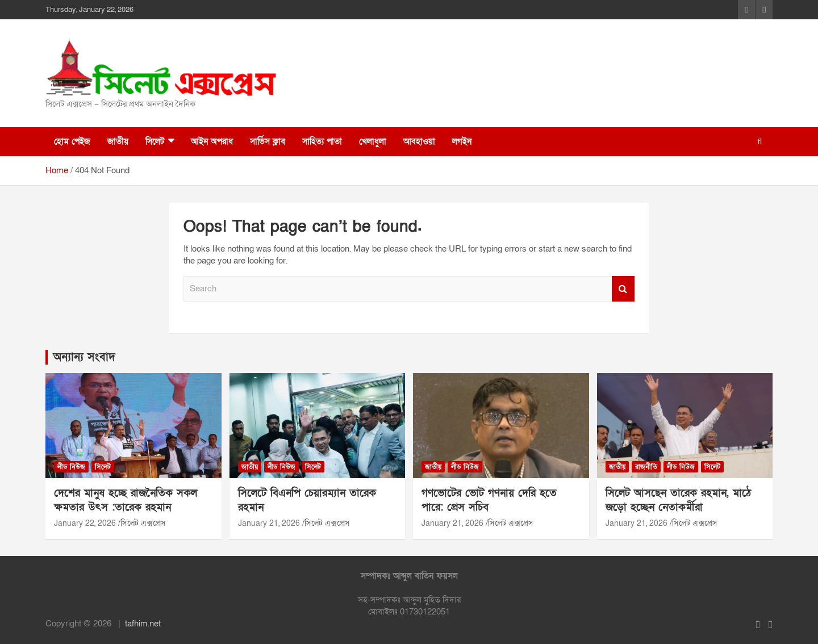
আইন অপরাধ (212, 141)
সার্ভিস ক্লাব (268, 141)
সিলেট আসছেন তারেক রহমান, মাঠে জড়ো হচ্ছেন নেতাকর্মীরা (678, 500)
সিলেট (155, 141)
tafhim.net (143, 624)
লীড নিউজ (71, 467)
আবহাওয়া (419, 141)
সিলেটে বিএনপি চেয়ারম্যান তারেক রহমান (307, 500)
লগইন (462, 141)
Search (623, 289)
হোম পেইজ (72, 141)
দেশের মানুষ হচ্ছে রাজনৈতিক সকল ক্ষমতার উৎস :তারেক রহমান (126, 500)
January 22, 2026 (85, 523)
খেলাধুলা (373, 141)
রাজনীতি (646, 467)
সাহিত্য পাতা (322, 141)
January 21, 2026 (269, 523)
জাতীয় (118, 141)
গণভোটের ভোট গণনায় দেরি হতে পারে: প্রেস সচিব (489, 500)
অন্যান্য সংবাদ (84, 357)
